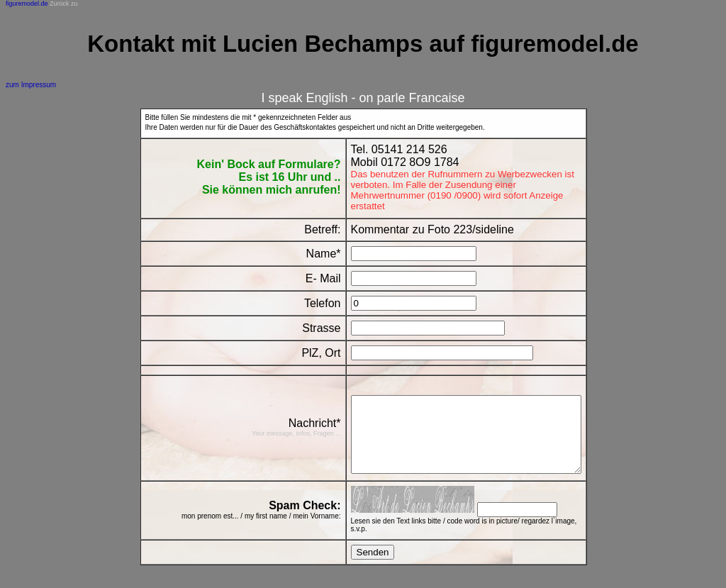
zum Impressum (31, 85)
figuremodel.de (27, 4)
